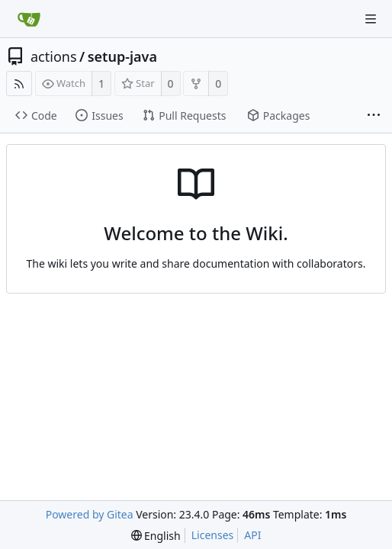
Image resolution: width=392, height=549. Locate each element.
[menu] (156, 536)
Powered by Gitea (90, 514)
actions (54, 56)
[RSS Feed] (19, 83)
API (252, 535)
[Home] (29, 19)
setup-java (122, 56)
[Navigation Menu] (371, 19)
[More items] (374, 116)
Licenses (213, 535)
